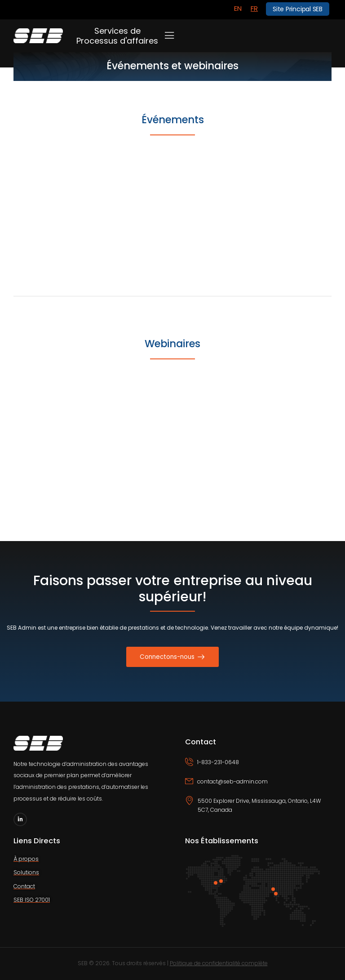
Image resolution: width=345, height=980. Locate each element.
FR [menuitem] (254, 8)
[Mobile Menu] (169, 36)
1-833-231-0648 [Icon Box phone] (218, 762)
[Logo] (38, 36)
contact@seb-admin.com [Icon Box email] (232, 781)
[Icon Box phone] (259, 767)
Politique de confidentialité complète (219, 963)
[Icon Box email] (259, 787)
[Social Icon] (20, 819)
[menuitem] (238, 9)
